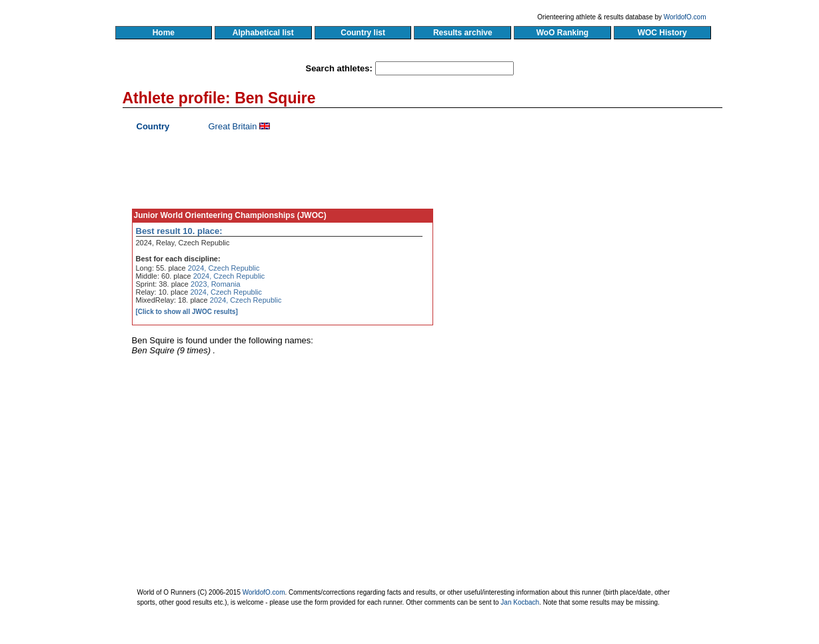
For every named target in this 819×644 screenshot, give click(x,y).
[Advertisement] (594, 243)
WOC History (662, 33)
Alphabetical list (264, 33)
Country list (363, 33)
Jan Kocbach (520, 602)
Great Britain (233, 126)
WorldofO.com (685, 17)
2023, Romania (216, 284)
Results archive (462, 33)
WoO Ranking (562, 33)
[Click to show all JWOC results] (187, 312)
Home (164, 33)
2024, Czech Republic (224, 268)
